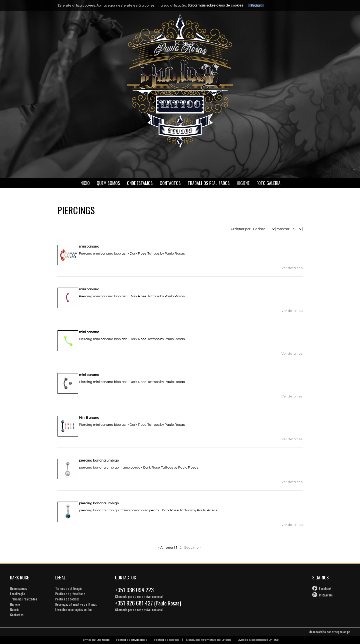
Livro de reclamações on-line (74, 609)
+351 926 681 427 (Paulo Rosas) (148, 603)
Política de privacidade (70, 594)
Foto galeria (268, 183)
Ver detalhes (292, 268)
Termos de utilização (69, 588)
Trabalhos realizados (23, 599)
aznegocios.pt (341, 632)
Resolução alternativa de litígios (76, 604)
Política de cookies (67, 599)
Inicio (85, 183)
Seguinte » (193, 548)
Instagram (326, 595)
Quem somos (108, 183)
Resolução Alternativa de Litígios (208, 640)
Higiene (243, 183)
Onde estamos (140, 183)
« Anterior (165, 548)
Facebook (325, 588)
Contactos (170, 183)
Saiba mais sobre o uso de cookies (215, 6)
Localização (17, 594)
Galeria (15, 609)
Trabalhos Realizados (209, 183)
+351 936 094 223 (134, 590)
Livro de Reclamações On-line (258, 640)
